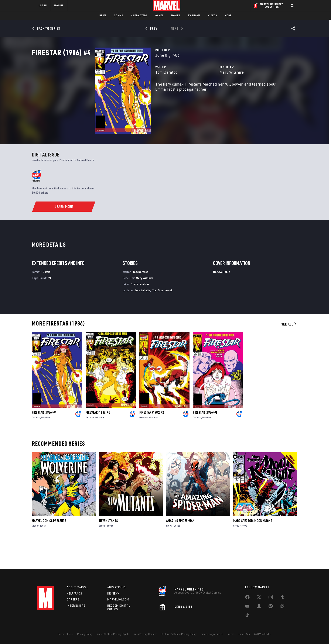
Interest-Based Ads (239, 634)
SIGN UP (59, 5)
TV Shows (194, 15)
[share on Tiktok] (247, 616)
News (103, 15)
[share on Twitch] (282, 607)
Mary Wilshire (209, 91)
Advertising (117, 587)
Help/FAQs (74, 593)
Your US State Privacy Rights (113, 634)
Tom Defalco (122, 91)
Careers (73, 599)
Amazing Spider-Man (180, 548)
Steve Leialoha (140, 312)
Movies (176, 15)
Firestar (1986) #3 (98, 440)
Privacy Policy (85, 634)
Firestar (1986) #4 (44, 440)
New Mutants (108, 548)
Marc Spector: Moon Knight (253, 548)
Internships (76, 606)
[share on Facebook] (247, 598)
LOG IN (43, 5)
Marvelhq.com (118, 599)
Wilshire (46, 445)
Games (159, 15)
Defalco (36, 445)
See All (289, 352)
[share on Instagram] (271, 598)
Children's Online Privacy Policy (179, 634)
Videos (212, 15)
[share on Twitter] (259, 598)
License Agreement (212, 634)
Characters (139, 15)
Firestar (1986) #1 (205, 440)
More (228, 15)
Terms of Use (65, 634)
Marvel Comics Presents (49, 548)
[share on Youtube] (247, 607)
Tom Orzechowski (163, 318)
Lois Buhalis (143, 318)
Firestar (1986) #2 (152, 440)
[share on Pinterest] (271, 607)
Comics (119, 15)
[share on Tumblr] (282, 598)
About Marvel (77, 587)
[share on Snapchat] (259, 607)
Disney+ (113, 593)
